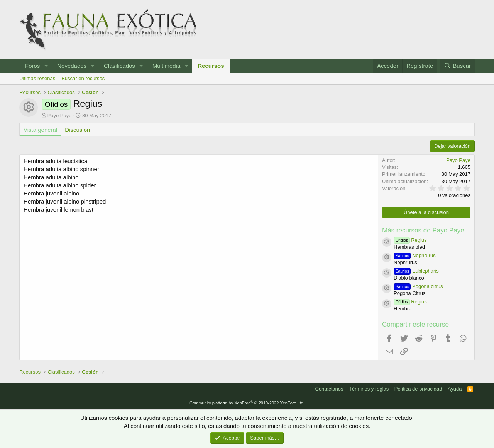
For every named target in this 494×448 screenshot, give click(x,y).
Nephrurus (415, 255)
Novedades (72, 66)
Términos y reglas (369, 389)
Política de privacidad (418, 389)
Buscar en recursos (83, 78)
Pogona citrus (418, 286)
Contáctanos (329, 389)
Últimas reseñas (37, 78)
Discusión (77, 130)
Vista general (40, 130)
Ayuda (455, 389)
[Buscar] (457, 66)
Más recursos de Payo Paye (423, 230)
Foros (32, 66)
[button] (46, 66)
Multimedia (167, 66)
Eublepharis (416, 271)
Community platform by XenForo (247, 403)
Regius (410, 240)
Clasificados (119, 66)
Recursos (211, 66)
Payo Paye (60, 115)
